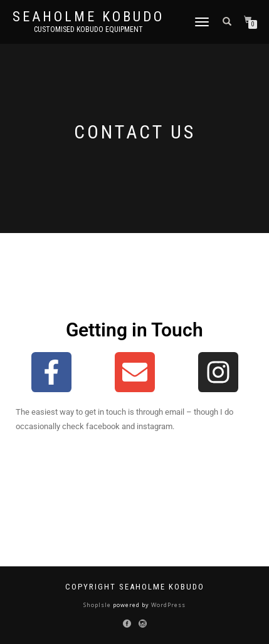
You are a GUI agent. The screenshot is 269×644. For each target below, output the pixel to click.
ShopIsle (98, 605)
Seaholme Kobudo (88, 17)
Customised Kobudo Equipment (88, 29)
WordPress (167, 605)
